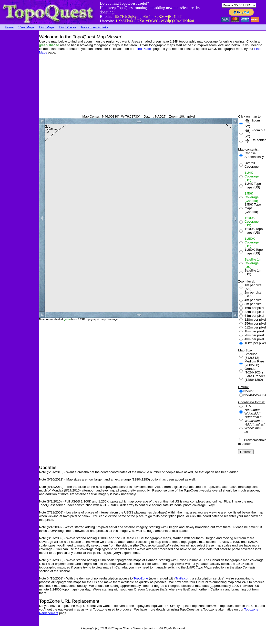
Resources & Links (95, 27)
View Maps (26, 27)
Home (9, 27)
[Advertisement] (20, 104)
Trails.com (183, 578)
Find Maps (47, 27)
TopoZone (141, 578)
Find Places (68, 27)
